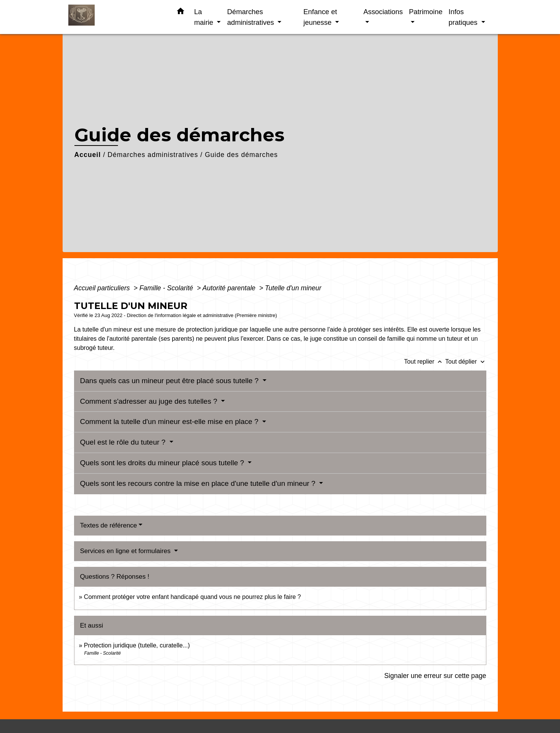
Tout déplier (466, 362)
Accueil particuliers (103, 288)
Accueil (88, 155)
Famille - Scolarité (167, 288)
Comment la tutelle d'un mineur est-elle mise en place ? (170, 422)
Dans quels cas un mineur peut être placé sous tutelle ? (170, 381)
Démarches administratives (153, 155)
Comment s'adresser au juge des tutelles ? (150, 401)
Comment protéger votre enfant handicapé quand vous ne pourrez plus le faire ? (192, 597)
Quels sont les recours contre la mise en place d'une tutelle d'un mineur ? (199, 483)
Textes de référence (109, 525)
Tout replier (425, 362)
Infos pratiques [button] (464, 17)
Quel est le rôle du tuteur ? (124, 442)
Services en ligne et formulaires (126, 551)
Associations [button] (383, 12)
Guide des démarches (241, 155)
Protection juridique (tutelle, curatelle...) (137, 645)
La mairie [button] (205, 17)
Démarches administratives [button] (252, 17)
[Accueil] (116, 17)
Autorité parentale (230, 288)
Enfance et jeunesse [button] (320, 17)
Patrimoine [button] (426, 12)
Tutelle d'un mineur (293, 288)
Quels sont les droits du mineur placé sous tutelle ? (163, 463)
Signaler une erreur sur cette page (435, 676)
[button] (181, 13)
